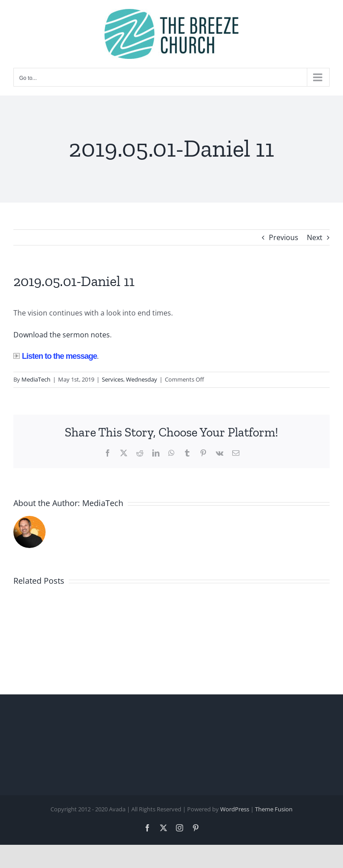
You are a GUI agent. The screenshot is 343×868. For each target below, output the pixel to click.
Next (315, 237)
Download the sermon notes (62, 335)
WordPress (235, 809)
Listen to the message (55, 356)
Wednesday (142, 379)
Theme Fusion (274, 809)
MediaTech (36, 379)
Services (113, 379)
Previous (284, 237)
